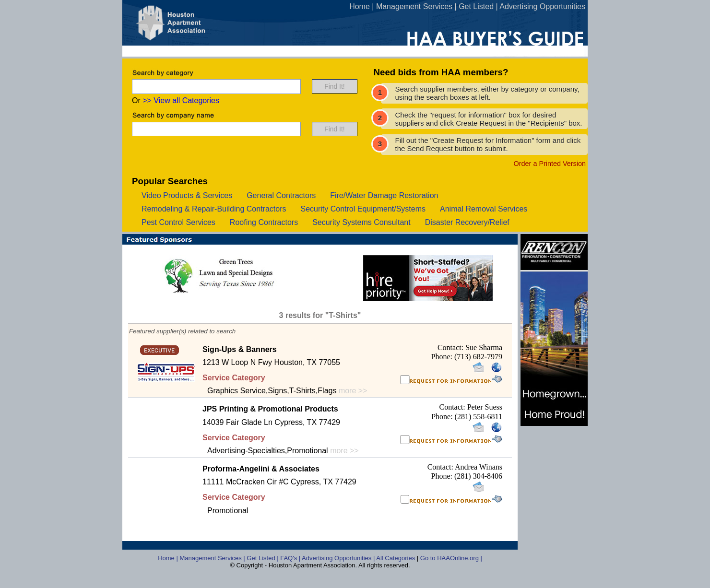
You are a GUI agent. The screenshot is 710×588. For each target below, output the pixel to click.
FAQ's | (291, 558)
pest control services (178, 222)
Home (360, 6)
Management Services (414, 6)
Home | (169, 558)
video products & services (187, 195)
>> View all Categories (181, 100)
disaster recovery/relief (467, 222)
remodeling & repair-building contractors (214, 209)
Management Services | (213, 558)
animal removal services (484, 209)
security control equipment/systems (363, 209)
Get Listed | (263, 558)
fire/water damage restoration (384, 195)
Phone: (443, 357)
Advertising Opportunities (542, 6)
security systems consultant (361, 222)
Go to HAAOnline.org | (451, 558)
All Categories (396, 558)
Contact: (451, 347)
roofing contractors (264, 222)
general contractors (281, 195)
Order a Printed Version (550, 164)
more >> (353, 391)
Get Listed (476, 6)
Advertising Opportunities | (339, 558)
